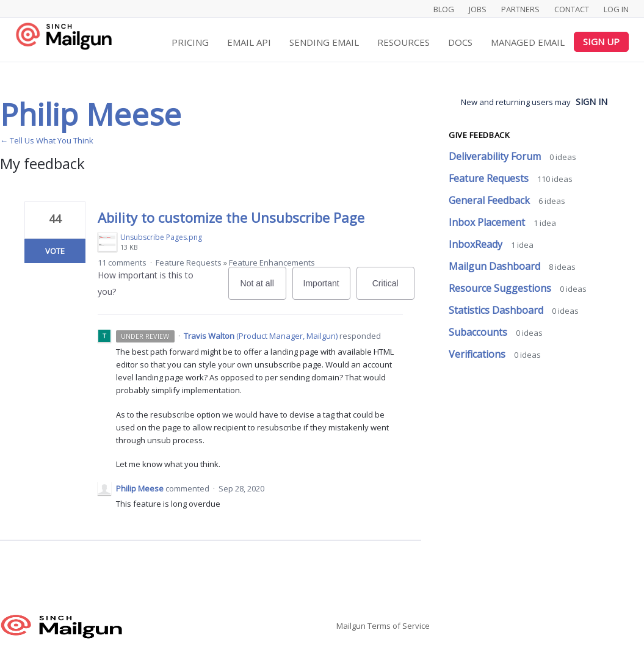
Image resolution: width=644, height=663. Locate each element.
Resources (403, 42)
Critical (393, 289)
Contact (572, 9)
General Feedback (490, 200)
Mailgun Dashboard (496, 266)
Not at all (263, 289)
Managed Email (528, 42)
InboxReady (477, 244)
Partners (520, 9)
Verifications (478, 354)
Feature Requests (189, 263)
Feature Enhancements (272, 263)
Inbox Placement (488, 222)
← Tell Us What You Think (47, 140)
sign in (592, 102)
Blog (444, 9)
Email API (249, 42)
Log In (616, 9)
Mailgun (351, 626)
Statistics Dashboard (497, 310)
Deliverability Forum (496, 156)
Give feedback (479, 135)
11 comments (122, 263)
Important (327, 289)
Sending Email (324, 42)
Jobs (478, 9)
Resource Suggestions (501, 288)
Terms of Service (399, 626)
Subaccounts (479, 332)
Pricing (190, 42)
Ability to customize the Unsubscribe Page (231, 217)
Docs (460, 42)
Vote (55, 251)
